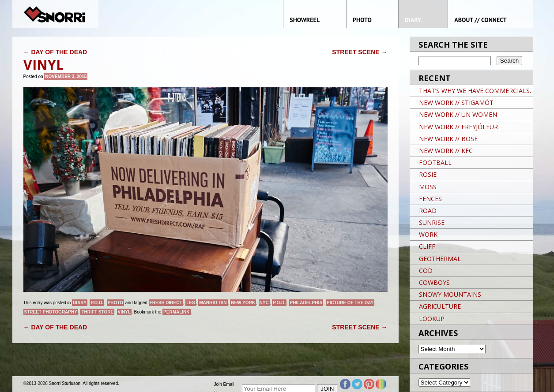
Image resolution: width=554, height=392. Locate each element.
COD (426, 271)
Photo (115, 303)
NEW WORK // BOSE (448, 139)
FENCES (430, 199)
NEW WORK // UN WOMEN (458, 114)
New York (243, 303)
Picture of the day (350, 303)
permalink (176, 312)
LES (190, 303)
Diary (80, 303)
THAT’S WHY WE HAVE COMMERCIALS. (475, 91)
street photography (51, 312)
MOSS (428, 187)
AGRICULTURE (440, 306)
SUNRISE (432, 222)
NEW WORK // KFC (446, 151)
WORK (428, 234)
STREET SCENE (360, 52)
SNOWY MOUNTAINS (450, 294)
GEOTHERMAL (440, 259)
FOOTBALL (435, 162)
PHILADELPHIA (306, 303)
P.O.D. (97, 303)
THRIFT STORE (97, 312)
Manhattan (213, 303)
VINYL (124, 312)
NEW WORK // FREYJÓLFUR (458, 127)
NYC (264, 303)
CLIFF (427, 246)
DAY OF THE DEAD (55, 52)
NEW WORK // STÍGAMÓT (456, 103)
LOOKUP (432, 319)
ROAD (428, 211)
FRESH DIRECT (166, 303)
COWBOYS (434, 282)
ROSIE (428, 174)
